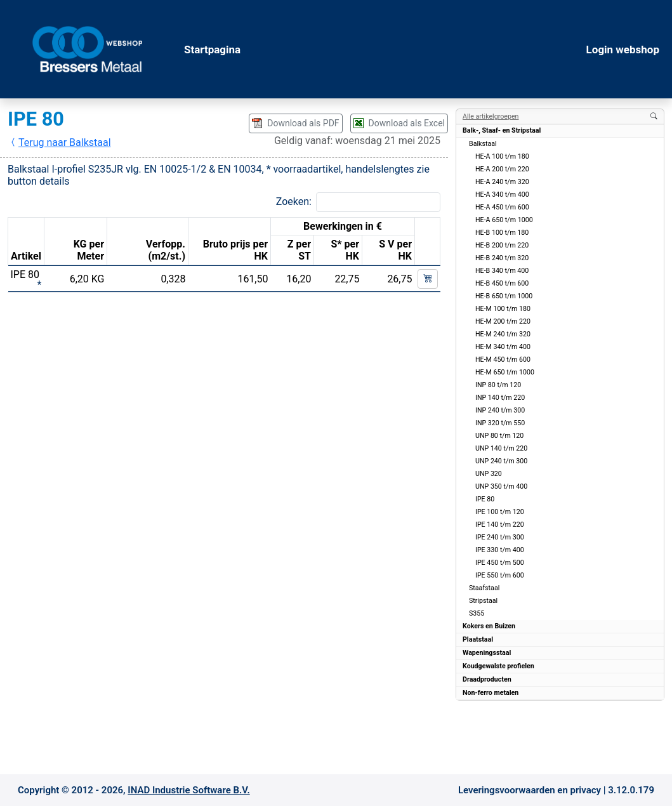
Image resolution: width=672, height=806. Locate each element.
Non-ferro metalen (491, 693)
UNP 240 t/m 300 (501, 461)
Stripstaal (483, 601)
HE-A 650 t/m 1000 (504, 220)
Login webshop (623, 50)
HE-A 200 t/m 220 (502, 169)
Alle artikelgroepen (491, 116)
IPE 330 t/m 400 (500, 550)
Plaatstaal (478, 639)
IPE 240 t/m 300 (500, 537)
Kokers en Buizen (489, 626)
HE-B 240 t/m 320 (502, 258)
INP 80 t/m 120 (498, 385)
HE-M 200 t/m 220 (503, 321)
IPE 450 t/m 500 (500, 563)
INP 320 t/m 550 (500, 423)
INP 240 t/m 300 (500, 410)
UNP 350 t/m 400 (501, 486)
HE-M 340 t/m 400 (503, 347)
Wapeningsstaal (487, 653)
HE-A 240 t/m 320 (502, 182)
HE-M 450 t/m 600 (503, 360)
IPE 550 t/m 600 (500, 575)
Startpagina (212, 50)
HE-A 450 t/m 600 (502, 207)
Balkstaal (483, 144)
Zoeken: (294, 201)
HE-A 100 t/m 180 (502, 156)
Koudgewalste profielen (498, 666)
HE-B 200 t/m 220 (502, 245)
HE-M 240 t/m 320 (503, 334)
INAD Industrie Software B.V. (188, 790)
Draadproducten (487, 679)
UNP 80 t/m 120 (499, 436)
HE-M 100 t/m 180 (503, 309)
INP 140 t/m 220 (500, 398)
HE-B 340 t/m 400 (502, 271)
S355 (477, 613)
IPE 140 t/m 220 (500, 525)
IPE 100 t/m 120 (500, 512)
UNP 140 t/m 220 (501, 448)
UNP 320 (489, 474)
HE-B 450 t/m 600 (502, 283)
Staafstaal (484, 588)
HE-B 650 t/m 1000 (504, 296)
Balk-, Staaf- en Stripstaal (502, 130)
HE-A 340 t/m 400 (502, 195)
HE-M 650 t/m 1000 (505, 372)
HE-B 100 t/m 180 (502, 233)
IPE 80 (485, 499)
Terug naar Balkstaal (60, 142)
